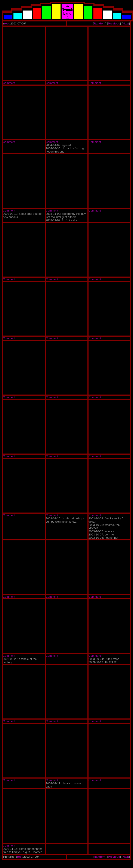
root (7, 23)
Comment (9, 83)
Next (126, 23)
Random (100, 23)
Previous (114, 23)
